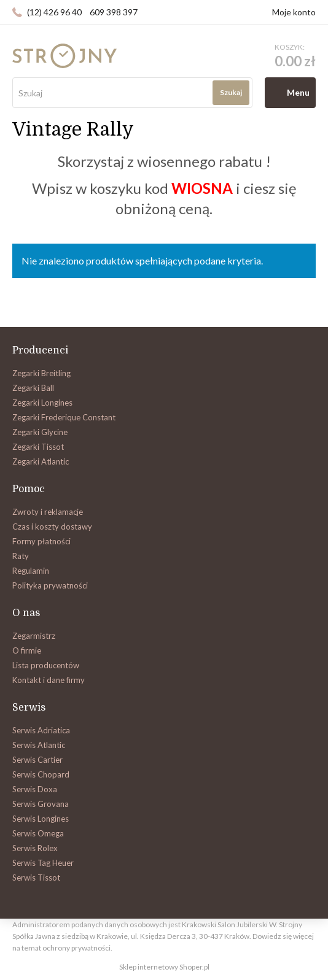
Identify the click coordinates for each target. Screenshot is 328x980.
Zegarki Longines (42, 403)
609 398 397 (114, 12)
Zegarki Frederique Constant (64, 417)
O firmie (27, 650)
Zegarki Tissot (38, 447)
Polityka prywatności (50, 585)
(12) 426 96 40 (54, 12)
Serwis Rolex (35, 848)
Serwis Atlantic (39, 745)
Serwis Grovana (41, 804)
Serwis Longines (41, 819)
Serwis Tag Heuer (43, 863)
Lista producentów (46, 665)
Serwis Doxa (35, 789)
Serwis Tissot (36, 878)
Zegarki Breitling (41, 373)
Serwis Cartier (37, 760)
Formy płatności (41, 541)
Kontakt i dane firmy (49, 680)
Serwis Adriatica (41, 730)
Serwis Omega (38, 833)
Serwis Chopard (41, 774)
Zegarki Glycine (40, 432)
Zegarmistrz (34, 636)
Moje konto (294, 12)
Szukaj (231, 92)
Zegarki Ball (33, 388)
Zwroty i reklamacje (48, 512)
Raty (21, 556)
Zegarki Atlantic (41, 461)
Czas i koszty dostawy (52, 527)
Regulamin (31, 571)
